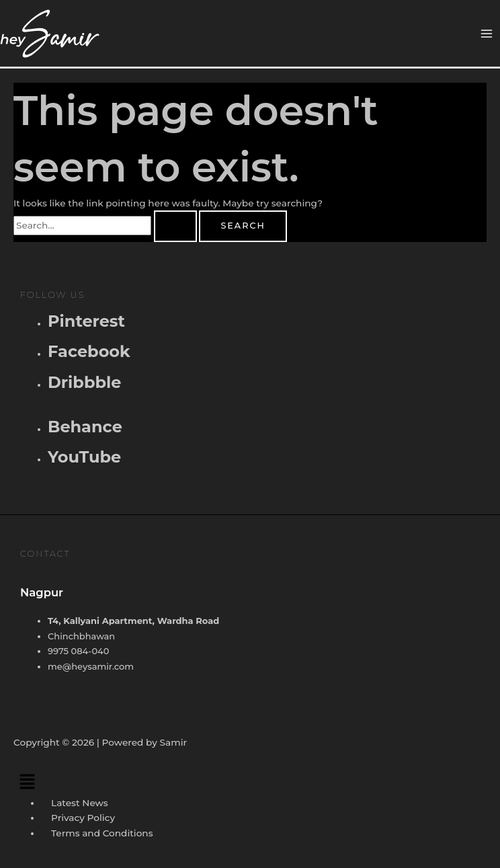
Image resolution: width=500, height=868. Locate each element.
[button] (250, 781)
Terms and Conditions (102, 833)
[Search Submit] (175, 226)
